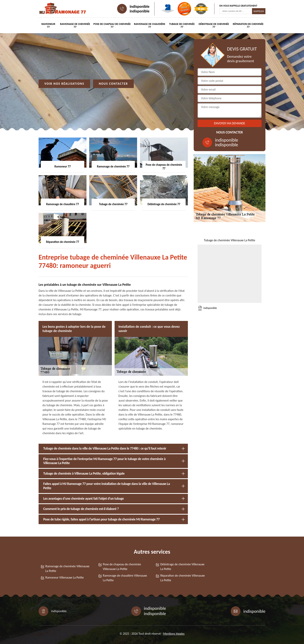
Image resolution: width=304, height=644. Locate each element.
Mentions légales (174, 634)
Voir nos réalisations (64, 84)
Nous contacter (113, 84)
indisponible (140, 6)
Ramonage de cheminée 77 (75, 25)
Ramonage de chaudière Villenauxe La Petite (125, 578)
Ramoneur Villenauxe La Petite (65, 577)
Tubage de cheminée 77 (182, 25)
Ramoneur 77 (48, 25)
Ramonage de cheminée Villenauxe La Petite (67, 569)
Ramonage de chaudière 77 (150, 25)
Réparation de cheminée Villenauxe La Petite (183, 578)
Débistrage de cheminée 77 (214, 25)
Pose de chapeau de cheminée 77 (112, 25)
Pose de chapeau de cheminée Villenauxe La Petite (122, 567)
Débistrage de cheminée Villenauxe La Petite (182, 567)
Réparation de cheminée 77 (248, 25)
